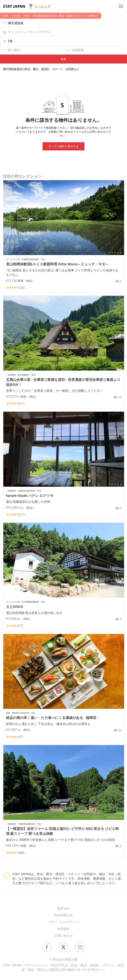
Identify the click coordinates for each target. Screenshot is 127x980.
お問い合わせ (63, 936)
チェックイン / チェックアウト (29, 32)
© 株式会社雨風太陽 (63, 959)
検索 (63, 59)
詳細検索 (78, 50)
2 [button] (112, 253)
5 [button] (121, 253)
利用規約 (63, 929)
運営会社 (63, 909)
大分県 (16, 16)
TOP (5, 16)
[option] (64, 218)
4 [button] (118, 253)
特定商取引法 (63, 915)
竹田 (26, 16)
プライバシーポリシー (63, 922)
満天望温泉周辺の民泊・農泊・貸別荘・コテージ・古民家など (66, 16)
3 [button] (115, 253)
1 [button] (109, 253)
